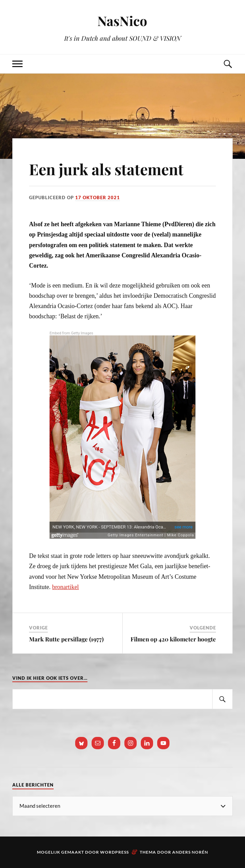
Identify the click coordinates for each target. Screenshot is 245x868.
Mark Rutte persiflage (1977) (66, 639)
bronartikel (66, 587)
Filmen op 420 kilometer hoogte (173, 639)
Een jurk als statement (106, 169)
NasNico (122, 21)
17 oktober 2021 (98, 197)
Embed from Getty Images (71, 333)
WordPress (114, 852)
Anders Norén (190, 852)
